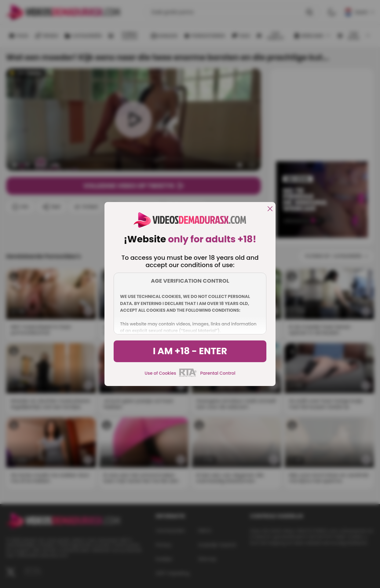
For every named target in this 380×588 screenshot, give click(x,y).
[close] (270, 209)
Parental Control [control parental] (218, 373)
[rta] (188, 376)
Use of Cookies (161, 373)
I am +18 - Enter (190, 351)
